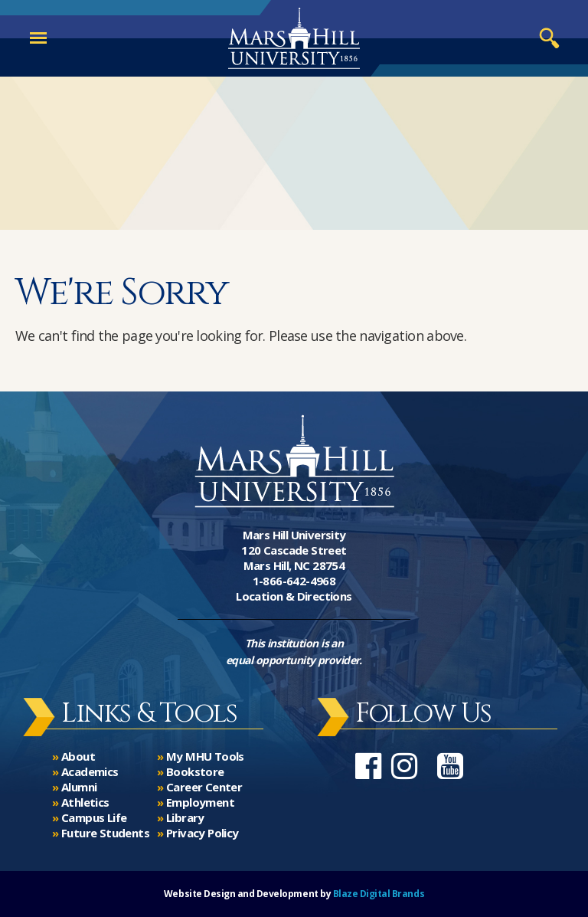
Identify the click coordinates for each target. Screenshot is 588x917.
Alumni (79, 787)
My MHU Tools (205, 756)
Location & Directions (294, 596)
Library (185, 817)
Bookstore (195, 771)
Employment (200, 802)
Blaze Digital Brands (379, 894)
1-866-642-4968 (294, 581)
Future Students (105, 833)
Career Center (204, 787)
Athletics (85, 802)
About (78, 756)
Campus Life (94, 817)
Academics (90, 771)
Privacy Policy (203, 833)
